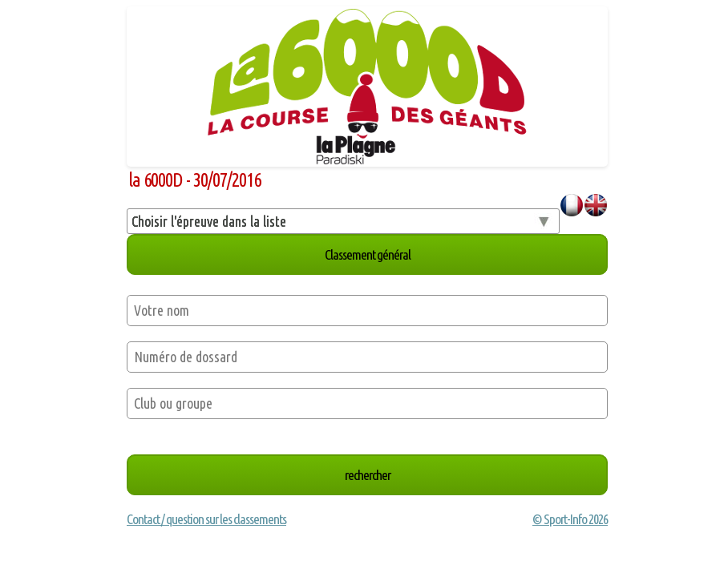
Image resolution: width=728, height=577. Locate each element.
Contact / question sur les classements (206, 519)
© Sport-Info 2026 (570, 519)
